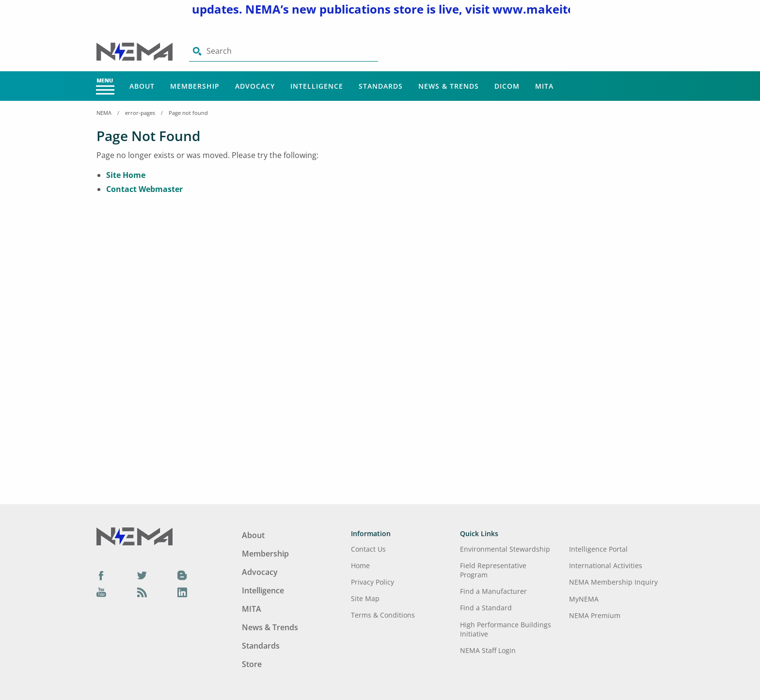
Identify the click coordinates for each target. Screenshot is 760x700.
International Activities (606, 565)
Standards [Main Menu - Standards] (381, 86)
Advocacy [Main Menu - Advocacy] (255, 86)
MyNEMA (584, 599)
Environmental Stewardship (505, 549)
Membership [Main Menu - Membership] (195, 86)
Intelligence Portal (598, 549)
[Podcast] (142, 592)
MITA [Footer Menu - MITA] (252, 609)
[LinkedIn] (182, 592)
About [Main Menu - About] (142, 86)
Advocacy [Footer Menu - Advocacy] (260, 572)
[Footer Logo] (135, 536)
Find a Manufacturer (493, 591)
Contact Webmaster (144, 189)
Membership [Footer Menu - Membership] (265, 554)
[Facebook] (101, 575)
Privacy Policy (372, 582)
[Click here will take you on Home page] (135, 51)
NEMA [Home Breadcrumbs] (104, 113)
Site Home (126, 175)
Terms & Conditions (383, 615)
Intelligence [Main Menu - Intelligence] (317, 86)
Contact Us (368, 549)
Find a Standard (486, 608)
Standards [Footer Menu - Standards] (261, 646)
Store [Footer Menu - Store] (252, 664)
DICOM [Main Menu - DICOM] (507, 86)
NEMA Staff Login (488, 650)
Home (360, 565)
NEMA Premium (595, 615)
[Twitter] (142, 575)
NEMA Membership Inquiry (613, 582)
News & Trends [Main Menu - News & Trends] (449, 86)
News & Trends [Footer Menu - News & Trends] (270, 627)
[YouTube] (101, 592)
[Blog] (182, 575)
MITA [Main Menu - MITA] (544, 86)
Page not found (188, 113)
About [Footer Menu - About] (253, 535)
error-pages (140, 113)
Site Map (365, 598)
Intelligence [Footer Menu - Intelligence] (263, 590)
